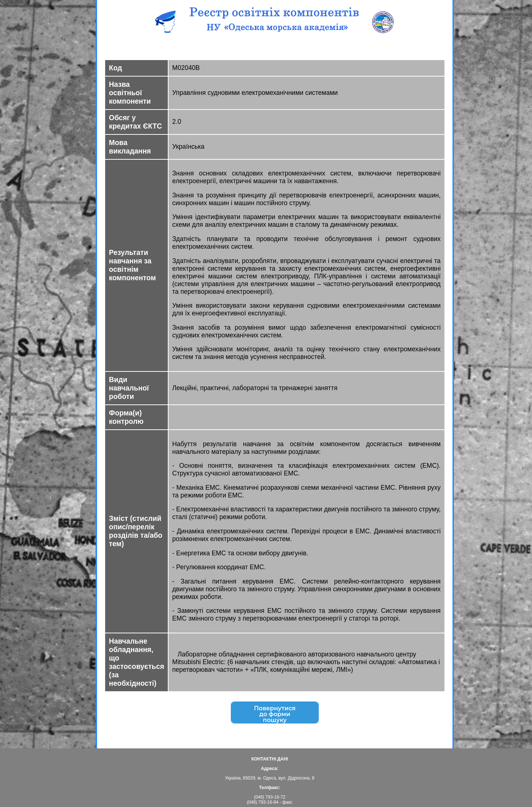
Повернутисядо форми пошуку (275, 715)
